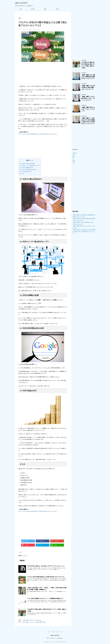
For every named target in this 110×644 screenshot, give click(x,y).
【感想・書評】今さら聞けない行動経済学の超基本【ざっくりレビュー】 (88, 77)
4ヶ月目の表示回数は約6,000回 (28, 170)
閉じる (31, 160)
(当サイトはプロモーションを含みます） (55, 638)
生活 (57, 9)
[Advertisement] (43, 73)
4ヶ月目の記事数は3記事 (26, 168)
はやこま (25, 556)
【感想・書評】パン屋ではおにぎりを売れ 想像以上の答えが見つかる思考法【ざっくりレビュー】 (88, 121)
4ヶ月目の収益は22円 (25, 172)
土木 (21, 9)
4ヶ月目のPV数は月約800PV (27, 164)
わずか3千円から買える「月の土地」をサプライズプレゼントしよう (46, 566)
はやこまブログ (21, 3)
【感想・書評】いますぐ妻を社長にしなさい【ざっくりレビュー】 (88, 98)
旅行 (74, 157)
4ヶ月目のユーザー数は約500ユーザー (30, 166)
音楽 (45, 9)
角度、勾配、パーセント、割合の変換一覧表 (34, 622)
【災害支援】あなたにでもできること (32, 620)
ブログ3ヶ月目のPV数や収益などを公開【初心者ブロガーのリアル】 (39, 134)
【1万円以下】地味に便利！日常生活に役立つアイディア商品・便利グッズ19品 (88, 65)
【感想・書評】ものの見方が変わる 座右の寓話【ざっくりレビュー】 (88, 88)
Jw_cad (33, 9)
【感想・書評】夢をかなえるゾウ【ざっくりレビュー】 (88, 109)
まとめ (21, 174)
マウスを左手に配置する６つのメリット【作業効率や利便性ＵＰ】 (45, 598)
